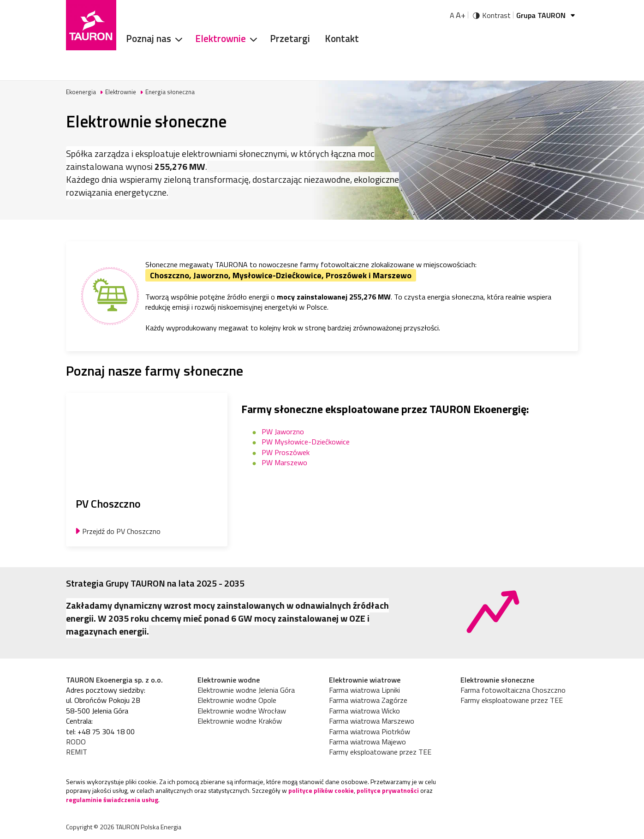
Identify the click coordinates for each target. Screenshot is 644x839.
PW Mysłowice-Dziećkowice (306, 442)
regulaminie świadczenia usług (112, 800)
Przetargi (290, 38)
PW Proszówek (286, 452)
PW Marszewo (284, 462)
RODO (76, 742)
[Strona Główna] (91, 25)
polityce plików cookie (321, 790)
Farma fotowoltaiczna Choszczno (513, 690)
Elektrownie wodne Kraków (240, 721)
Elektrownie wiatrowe (365, 680)
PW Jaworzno (283, 431)
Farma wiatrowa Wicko (364, 711)
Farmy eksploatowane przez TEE (380, 752)
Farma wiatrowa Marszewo (372, 721)
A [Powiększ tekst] (458, 15)
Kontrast (496, 15)
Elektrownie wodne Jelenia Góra (246, 690)
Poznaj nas (149, 38)
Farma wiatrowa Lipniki (364, 690)
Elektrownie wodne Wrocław (242, 711)
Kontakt (342, 38)
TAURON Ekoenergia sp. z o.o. (114, 680)
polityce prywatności (388, 790)
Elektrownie (221, 38)
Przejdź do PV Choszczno (121, 531)
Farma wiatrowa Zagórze (368, 700)
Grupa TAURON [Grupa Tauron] (547, 15)
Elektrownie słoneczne (497, 680)
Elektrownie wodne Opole (237, 700)
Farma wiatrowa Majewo (367, 742)
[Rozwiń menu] (176, 39)
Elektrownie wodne (229, 680)
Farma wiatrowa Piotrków (370, 731)
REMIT (77, 752)
